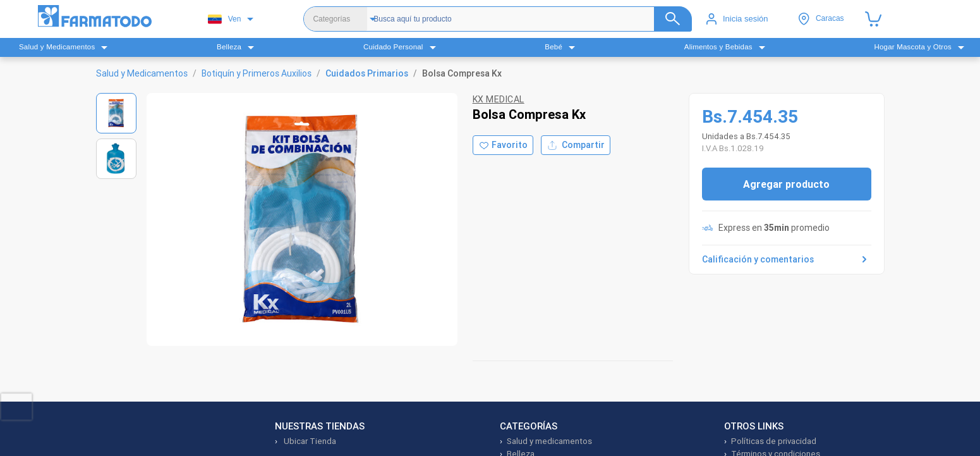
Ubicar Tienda (309, 441)
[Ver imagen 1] (116, 113)
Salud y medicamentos (549, 441)
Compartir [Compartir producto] (576, 145)
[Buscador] (522, 19)
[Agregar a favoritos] (503, 145)
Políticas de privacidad (774, 441)
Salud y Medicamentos (142, 73)
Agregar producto (786, 184)
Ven (225, 19)
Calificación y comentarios (787, 259)
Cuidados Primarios (367, 73)
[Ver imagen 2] (116, 159)
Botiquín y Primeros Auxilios (257, 73)
